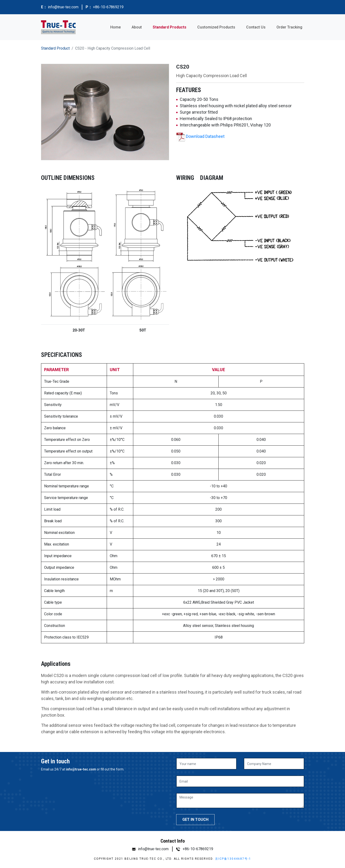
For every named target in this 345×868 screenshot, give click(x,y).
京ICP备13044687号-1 (233, 859)
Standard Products (170, 27)
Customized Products (216, 27)
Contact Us (256, 27)
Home (115, 27)
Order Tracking (289, 27)
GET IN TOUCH (195, 819)
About (137, 27)
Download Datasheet (205, 136)
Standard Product (55, 48)
